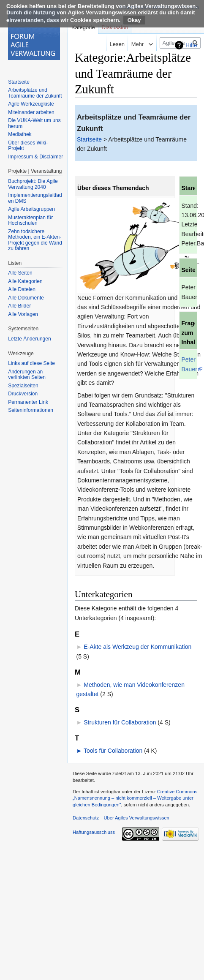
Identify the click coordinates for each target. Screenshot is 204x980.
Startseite (89, 139)
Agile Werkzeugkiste (31, 104)
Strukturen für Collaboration (120, 722)
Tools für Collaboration (113, 751)
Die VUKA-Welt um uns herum (34, 123)
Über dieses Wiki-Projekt (28, 146)
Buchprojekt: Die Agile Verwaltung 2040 (33, 184)
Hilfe (191, 45)
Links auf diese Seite (31, 363)
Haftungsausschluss (94, 832)
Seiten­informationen (31, 410)
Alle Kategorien (25, 281)
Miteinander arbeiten (31, 112)
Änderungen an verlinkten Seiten (27, 375)
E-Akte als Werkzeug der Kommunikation (137, 647)
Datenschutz (86, 818)
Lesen (110, 44)
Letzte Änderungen (29, 339)
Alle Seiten (20, 273)
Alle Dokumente (26, 298)
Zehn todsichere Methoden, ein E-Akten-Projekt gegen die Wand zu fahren (35, 240)
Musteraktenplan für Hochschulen (30, 220)
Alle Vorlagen (23, 314)
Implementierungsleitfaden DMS (35, 198)
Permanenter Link (28, 402)
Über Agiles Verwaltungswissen (136, 818)
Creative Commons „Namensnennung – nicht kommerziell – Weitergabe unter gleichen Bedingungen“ (135, 798)
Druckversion (23, 394)
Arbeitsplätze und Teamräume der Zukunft (35, 93)
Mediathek (20, 134)
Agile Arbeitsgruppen (31, 209)
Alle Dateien (22, 289)
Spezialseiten (23, 386)
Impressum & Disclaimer (35, 157)
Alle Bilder (19, 306)
